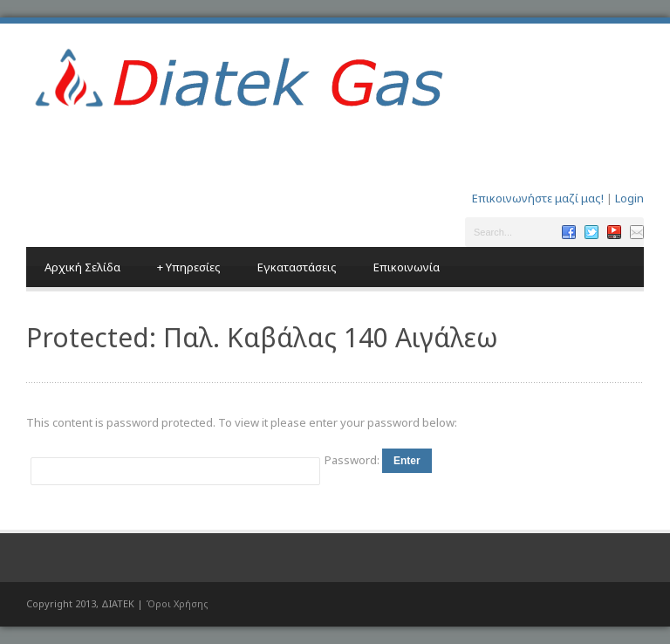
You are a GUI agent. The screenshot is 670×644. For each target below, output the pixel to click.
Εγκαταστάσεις (297, 267)
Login (629, 198)
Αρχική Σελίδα (82, 267)
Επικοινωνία (407, 267)
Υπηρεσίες (189, 267)
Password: (353, 460)
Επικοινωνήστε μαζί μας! (538, 198)
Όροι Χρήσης (177, 603)
